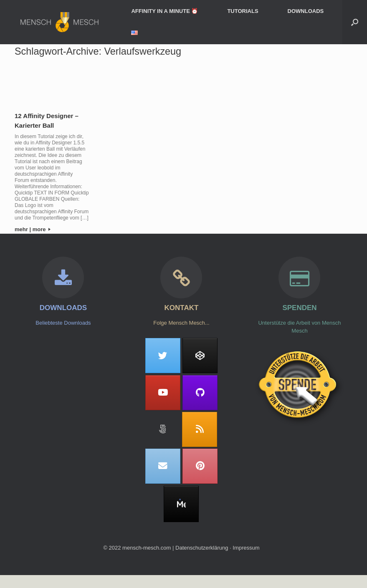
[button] (355, 22)
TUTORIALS (243, 11)
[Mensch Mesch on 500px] (163, 429)
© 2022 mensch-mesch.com (137, 548)
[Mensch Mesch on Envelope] (163, 466)
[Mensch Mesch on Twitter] (163, 356)
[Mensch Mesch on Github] (200, 393)
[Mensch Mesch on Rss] (200, 429)
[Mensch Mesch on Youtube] (163, 393)
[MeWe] (181, 504)
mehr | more (33, 229)
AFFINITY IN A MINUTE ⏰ (165, 11)
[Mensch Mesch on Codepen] (200, 356)
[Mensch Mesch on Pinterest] (200, 466)
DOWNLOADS (306, 11)
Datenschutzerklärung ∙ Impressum (218, 548)
